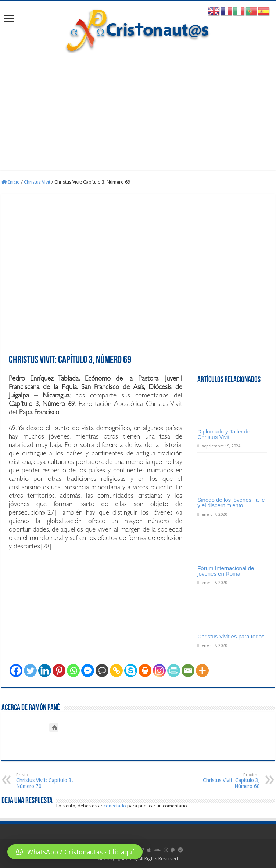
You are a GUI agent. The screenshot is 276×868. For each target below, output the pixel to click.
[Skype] (131, 671)
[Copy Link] (116, 671)
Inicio (11, 182)
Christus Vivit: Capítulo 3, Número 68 (222, 781)
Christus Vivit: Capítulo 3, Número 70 (54, 781)
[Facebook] (16, 671)
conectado (115, 806)
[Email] (188, 671)
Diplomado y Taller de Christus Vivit (224, 434)
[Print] (145, 671)
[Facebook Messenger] (88, 671)
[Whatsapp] (73, 671)
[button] (75, 852)
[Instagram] (159, 671)
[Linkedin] (45, 671)
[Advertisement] (138, 108)
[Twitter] (30, 671)
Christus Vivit (37, 182)
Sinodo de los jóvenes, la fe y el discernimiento (231, 503)
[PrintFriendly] (174, 671)
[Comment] (102, 671)
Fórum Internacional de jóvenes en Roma (226, 571)
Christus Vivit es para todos (231, 636)
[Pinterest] (59, 671)
